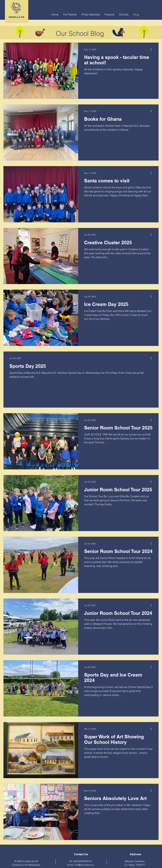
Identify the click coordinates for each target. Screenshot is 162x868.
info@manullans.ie (84, 865)
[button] (70, 14)
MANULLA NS (16, 17)
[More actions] (152, 49)
